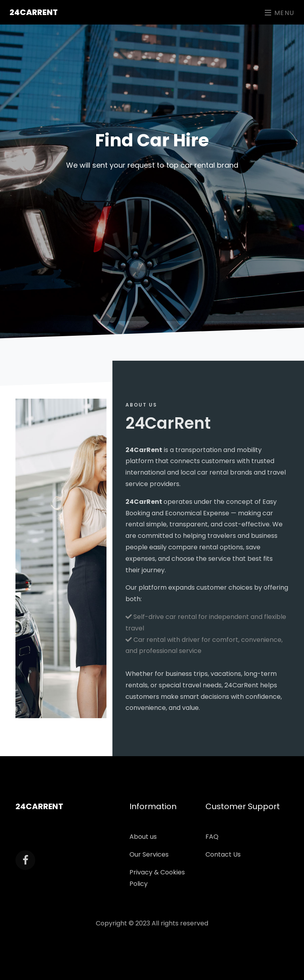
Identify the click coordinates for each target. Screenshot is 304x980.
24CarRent (34, 12)
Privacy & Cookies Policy (157, 878)
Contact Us (223, 854)
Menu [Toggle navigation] (280, 13)
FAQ (212, 837)
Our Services (149, 854)
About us (143, 837)
